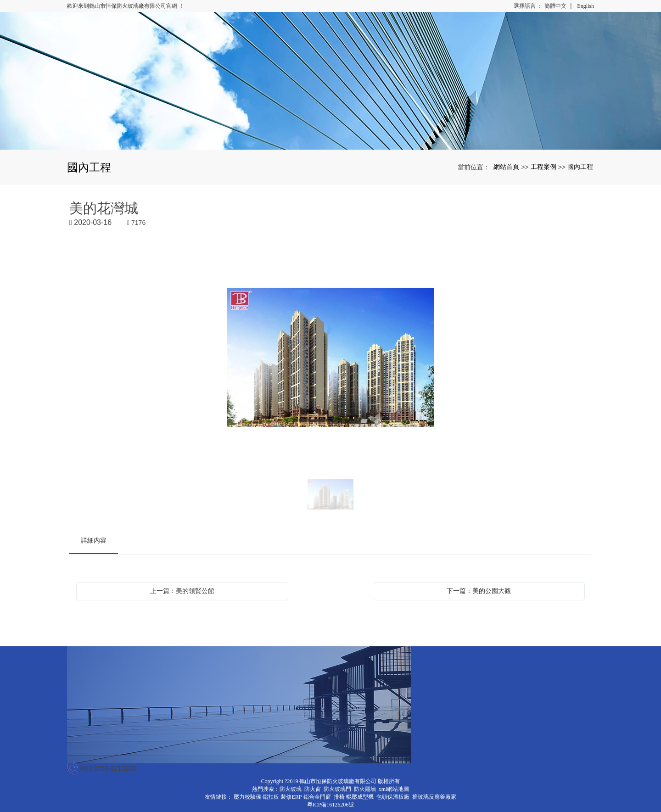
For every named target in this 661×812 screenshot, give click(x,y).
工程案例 (543, 167)
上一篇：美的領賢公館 (182, 591)
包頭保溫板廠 (393, 797)
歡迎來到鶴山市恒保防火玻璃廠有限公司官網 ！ (126, 6)
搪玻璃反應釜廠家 (434, 797)
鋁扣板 (271, 797)
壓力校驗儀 (247, 797)
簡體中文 (555, 6)
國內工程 (580, 167)
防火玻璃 (291, 789)
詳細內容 (94, 540)
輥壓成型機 (360, 797)
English (585, 6)
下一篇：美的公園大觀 (479, 591)
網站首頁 (506, 167)
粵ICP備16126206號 (331, 805)
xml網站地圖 (394, 789)
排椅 (339, 797)
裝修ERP (291, 797)
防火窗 (313, 789)
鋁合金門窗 (317, 797)
